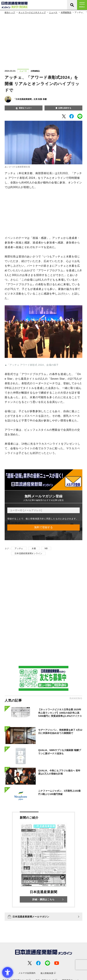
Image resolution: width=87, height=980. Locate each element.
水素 (34, 548)
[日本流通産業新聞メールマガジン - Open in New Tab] (43, 917)
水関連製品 (66, 12)
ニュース (53, 12)
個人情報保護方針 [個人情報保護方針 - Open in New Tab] (35, 519)
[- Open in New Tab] (64, 116)
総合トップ (10, 12)
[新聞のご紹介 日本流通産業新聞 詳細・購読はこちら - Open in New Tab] (43, 860)
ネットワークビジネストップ (32, 12)
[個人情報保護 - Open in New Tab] (48, 973)
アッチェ (19, 548)
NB (46, 548)
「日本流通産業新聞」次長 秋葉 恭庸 (30, 99)
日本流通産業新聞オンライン (28, 553)
